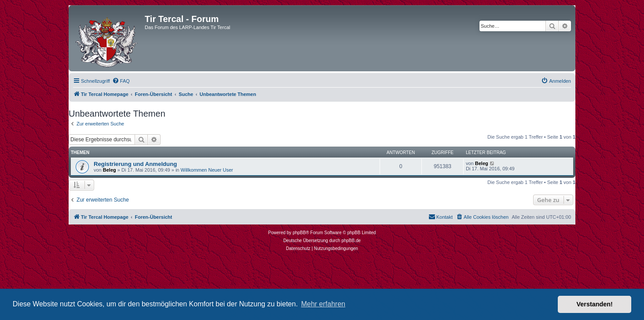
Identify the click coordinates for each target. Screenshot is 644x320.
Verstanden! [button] (595, 304)
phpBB (299, 233)
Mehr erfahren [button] (323, 304)
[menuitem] (121, 81)
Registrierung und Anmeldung (135, 164)
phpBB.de (351, 241)
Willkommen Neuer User (207, 170)
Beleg (110, 170)
